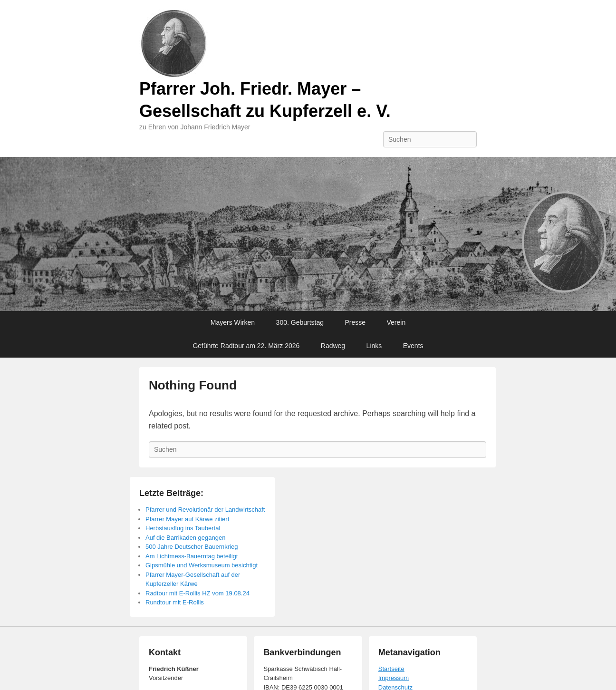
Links (374, 346)
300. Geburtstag (300, 322)
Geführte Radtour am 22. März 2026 (246, 346)
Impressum (394, 678)
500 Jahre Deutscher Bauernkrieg (192, 547)
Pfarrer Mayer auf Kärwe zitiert (187, 519)
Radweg (333, 346)
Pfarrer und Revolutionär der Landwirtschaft (205, 510)
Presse (355, 322)
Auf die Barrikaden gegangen (185, 538)
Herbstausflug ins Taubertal (183, 528)
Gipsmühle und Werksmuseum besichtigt (202, 565)
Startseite (391, 669)
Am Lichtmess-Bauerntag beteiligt (192, 556)
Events (413, 346)
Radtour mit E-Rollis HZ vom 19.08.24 (197, 593)
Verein (396, 322)
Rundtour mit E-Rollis (175, 602)
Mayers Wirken (233, 322)
